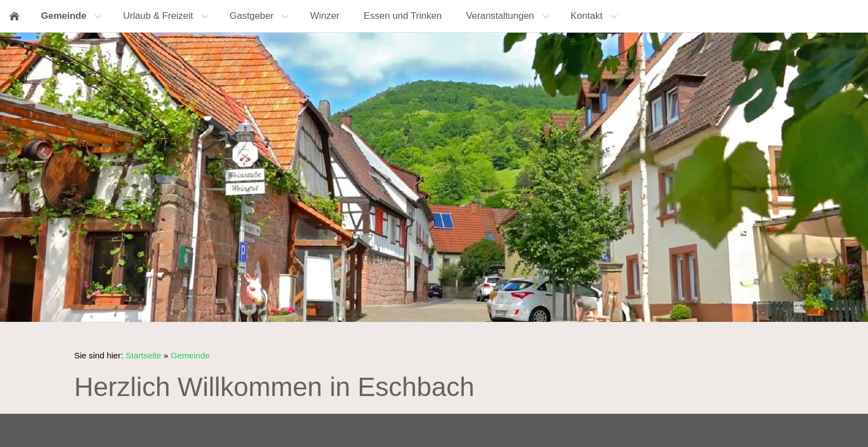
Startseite (144, 355)
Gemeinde (190, 355)
